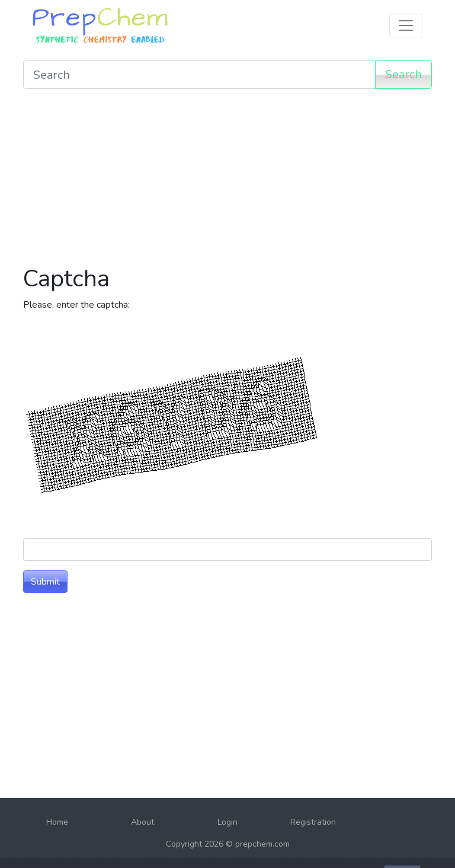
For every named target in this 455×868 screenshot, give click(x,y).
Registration (313, 822)
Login (227, 822)
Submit (45, 582)
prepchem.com (262, 844)
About (142, 822)
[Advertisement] (227, 181)
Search (403, 74)
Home (57, 822)
